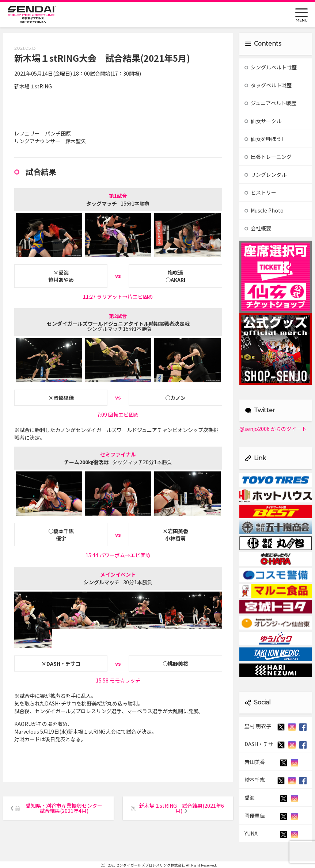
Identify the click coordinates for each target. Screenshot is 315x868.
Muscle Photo (264, 210)
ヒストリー (260, 192)
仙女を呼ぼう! (264, 139)
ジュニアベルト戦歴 (270, 103)
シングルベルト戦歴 (271, 67)
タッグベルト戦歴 (268, 85)
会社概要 (258, 228)
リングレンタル (265, 175)
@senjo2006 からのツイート (273, 429)
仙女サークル (263, 121)
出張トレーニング (268, 157)
